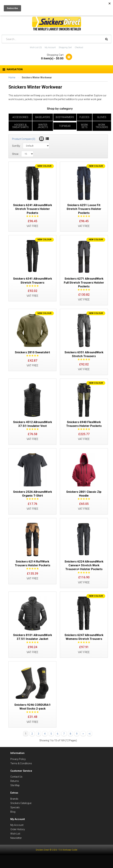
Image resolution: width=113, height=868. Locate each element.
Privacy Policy (18, 768)
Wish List (15, 843)
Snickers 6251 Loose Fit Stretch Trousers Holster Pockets (84, 209)
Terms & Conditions (21, 772)
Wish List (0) (36, 47)
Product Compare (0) (24, 139)
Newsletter (16, 847)
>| (89, 743)
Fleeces (84, 117)
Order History (18, 838)
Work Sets (84, 126)
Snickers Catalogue (21, 812)
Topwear (65, 126)
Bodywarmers (65, 117)
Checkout (79, 47)
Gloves (102, 117)
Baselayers (43, 117)
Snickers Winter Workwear (37, 77)
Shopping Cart (65, 47)
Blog (13, 821)
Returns (15, 790)
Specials (15, 816)
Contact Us (16, 786)
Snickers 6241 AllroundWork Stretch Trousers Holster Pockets (33, 209)
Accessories (20, 117)
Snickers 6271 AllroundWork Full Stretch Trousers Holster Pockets (84, 284)
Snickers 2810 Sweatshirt (32, 355)
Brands (14, 808)
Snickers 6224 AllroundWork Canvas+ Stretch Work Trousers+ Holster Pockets (84, 572)
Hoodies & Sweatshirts (20, 126)
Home (12, 77)
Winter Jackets (43, 126)
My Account (50, 47)
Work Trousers (102, 126)
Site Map (15, 794)
